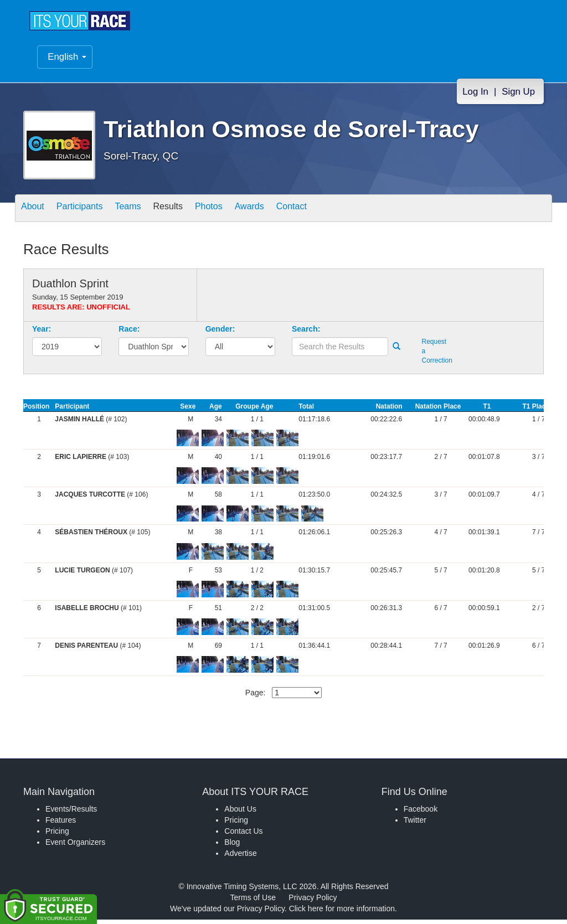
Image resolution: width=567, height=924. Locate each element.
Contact (337, 213)
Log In (475, 97)
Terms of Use (253, 902)
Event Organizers (75, 846)
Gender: (220, 333)
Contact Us (243, 835)
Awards (288, 213)
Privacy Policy (313, 902)
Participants (90, 213)
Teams (146, 213)
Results (193, 213)
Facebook (421, 813)
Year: (42, 333)
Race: (129, 333)
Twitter (415, 824)
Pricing (57, 835)
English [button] (67, 62)
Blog (232, 846)
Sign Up (518, 97)
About (36, 213)
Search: (306, 333)
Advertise (240, 858)
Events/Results (71, 813)
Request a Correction (435, 355)
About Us (240, 813)
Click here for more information (342, 913)
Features (61, 824)
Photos (240, 213)
